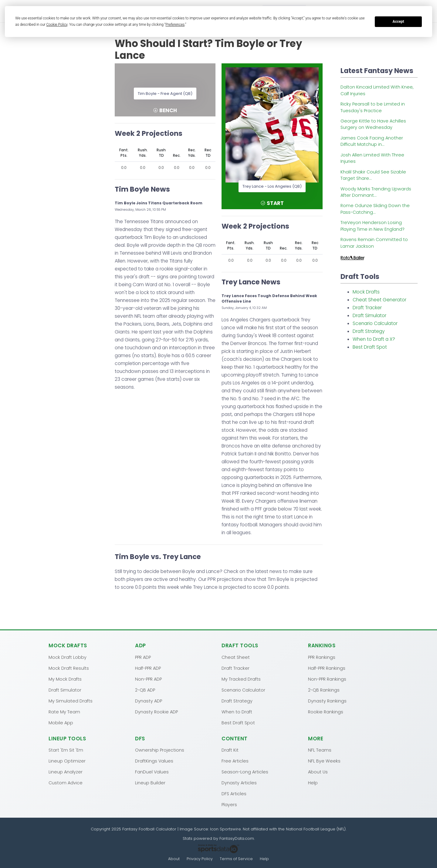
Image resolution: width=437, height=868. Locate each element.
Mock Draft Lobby (68, 657)
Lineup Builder (150, 783)
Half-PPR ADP (148, 668)
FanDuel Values (152, 772)
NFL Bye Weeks (324, 761)
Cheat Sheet (236, 657)
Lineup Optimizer (67, 761)
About (174, 859)
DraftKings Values (154, 761)
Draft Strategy (369, 331)
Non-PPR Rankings (327, 679)
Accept (398, 22)
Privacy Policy (200, 859)
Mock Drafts (366, 292)
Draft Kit (230, 750)
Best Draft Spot (370, 347)
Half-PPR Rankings (327, 668)
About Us (318, 772)
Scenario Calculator (375, 323)
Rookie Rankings (326, 712)
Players (229, 804)
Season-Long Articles (245, 772)
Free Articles (235, 761)
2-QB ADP (145, 690)
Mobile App (61, 722)
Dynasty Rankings (327, 701)
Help (313, 783)
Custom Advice (66, 783)
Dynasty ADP (149, 701)
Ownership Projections (160, 750)
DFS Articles (234, 793)
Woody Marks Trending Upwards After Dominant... (376, 192)
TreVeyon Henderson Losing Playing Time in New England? (373, 226)
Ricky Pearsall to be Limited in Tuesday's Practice (373, 107)
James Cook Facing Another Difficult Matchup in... (372, 141)
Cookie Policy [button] (57, 25)
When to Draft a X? (374, 339)
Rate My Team (64, 712)
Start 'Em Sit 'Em (66, 750)
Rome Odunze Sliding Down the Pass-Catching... (375, 209)
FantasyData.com (237, 838)
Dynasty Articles (239, 783)
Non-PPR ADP (148, 679)
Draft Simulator (369, 315)
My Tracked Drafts (241, 679)
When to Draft (237, 712)
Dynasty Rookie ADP (156, 712)
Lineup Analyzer (66, 772)
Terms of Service (237, 859)
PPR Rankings (322, 657)
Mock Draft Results (69, 668)
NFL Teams (320, 750)
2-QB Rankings (324, 690)
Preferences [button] (175, 25)
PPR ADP (143, 657)
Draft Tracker (367, 308)
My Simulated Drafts (71, 701)
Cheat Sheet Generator (379, 300)
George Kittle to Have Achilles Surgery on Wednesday (373, 124)
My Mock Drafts (65, 679)
